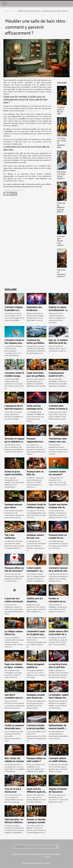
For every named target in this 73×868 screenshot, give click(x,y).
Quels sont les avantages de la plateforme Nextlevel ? (34, 410)
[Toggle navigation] (5, 3)
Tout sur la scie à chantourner (13, 790)
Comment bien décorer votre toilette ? (61, 241)
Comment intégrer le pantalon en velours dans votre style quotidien (14, 311)
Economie (17, 854)
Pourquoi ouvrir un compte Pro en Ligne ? (58, 538)
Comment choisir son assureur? (57, 473)
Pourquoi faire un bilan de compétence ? (35, 474)
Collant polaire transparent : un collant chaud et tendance (35, 572)
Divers (13, 11)
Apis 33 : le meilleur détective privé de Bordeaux (58, 343)
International (29, 854)
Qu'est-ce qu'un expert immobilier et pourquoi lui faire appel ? (14, 476)
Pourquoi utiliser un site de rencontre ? (14, 569)
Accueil (6, 11)
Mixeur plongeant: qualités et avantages (35, 667)
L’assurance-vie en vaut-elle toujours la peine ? (14, 409)
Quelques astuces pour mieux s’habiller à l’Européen (13, 509)
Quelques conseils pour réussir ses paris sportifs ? (36, 698)
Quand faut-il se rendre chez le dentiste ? (62, 175)
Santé (38, 854)
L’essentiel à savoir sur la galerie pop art (36, 634)
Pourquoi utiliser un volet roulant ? (36, 760)
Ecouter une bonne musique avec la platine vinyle (58, 507)
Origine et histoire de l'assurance (58, 790)
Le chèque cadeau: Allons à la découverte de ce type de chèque (14, 636)
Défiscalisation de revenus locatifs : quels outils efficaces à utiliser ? (58, 730)
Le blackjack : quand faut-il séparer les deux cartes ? (59, 698)
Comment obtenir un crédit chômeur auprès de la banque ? (58, 762)
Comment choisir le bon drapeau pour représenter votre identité (14, 344)
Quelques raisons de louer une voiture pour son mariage (35, 539)
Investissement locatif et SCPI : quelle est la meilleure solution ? (58, 377)
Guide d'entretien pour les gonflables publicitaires (36, 376)
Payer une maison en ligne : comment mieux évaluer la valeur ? (14, 668)
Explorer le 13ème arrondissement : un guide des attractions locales (59, 311)
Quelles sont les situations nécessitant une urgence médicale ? (36, 603)
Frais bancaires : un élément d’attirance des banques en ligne (14, 824)
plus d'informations (32, 111)
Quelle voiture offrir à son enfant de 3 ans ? (58, 634)
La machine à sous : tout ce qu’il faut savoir (58, 667)
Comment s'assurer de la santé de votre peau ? (58, 571)
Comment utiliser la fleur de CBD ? (61, 110)
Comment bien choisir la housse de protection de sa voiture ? (58, 410)
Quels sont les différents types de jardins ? (61, 207)
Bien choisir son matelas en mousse (14, 760)
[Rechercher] (36, 847)
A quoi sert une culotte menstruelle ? (14, 601)
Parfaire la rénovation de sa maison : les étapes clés (58, 603)
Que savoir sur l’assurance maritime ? (61, 273)
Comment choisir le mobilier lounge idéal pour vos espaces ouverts (14, 377)
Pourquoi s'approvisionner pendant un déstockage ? (35, 443)
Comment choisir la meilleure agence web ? (36, 507)
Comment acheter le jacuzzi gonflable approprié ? (36, 728)
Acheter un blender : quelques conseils (36, 821)
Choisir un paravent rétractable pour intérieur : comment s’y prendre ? (14, 730)
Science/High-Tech (48, 855)
